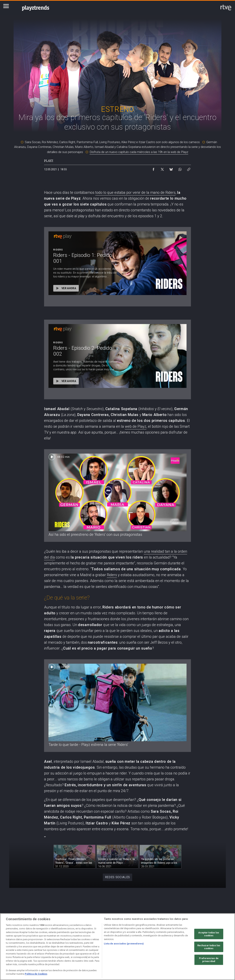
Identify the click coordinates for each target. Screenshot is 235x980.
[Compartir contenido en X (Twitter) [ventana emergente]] (162, 168)
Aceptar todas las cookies (209, 934)
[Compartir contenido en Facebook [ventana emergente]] (153, 168)
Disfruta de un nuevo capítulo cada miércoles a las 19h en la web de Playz (139, 152)
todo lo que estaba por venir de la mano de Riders (135, 192)
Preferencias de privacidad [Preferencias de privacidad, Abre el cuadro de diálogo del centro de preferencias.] (209, 960)
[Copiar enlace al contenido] (189, 168)
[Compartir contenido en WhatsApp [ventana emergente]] (180, 168)
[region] (117, 947)
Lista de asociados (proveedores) (124, 944)
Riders (112, 575)
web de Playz (136, 426)
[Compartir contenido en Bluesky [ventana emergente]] (171, 168)
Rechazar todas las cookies (209, 947)
